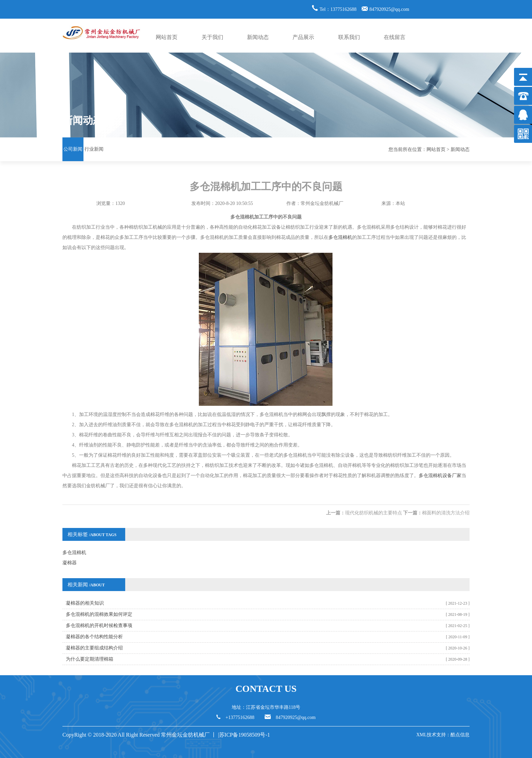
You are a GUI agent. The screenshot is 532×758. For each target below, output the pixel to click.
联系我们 (349, 37)
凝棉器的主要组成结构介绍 (94, 648)
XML (422, 735)
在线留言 (395, 37)
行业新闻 (94, 149)
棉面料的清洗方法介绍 (446, 513)
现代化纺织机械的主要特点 (374, 513)
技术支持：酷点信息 (448, 735)
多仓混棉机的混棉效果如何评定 (99, 614)
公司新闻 (73, 149)
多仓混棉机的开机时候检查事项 (99, 626)
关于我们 (212, 37)
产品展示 (303, 37)
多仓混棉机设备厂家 (440, 476)
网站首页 (167, 37)
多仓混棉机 (340, 237)
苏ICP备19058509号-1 (245, 735)
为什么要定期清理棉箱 (90, 659)
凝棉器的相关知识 (85, 603)
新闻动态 (258, 37)
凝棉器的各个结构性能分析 (94, 637)
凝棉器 (70, 563)
